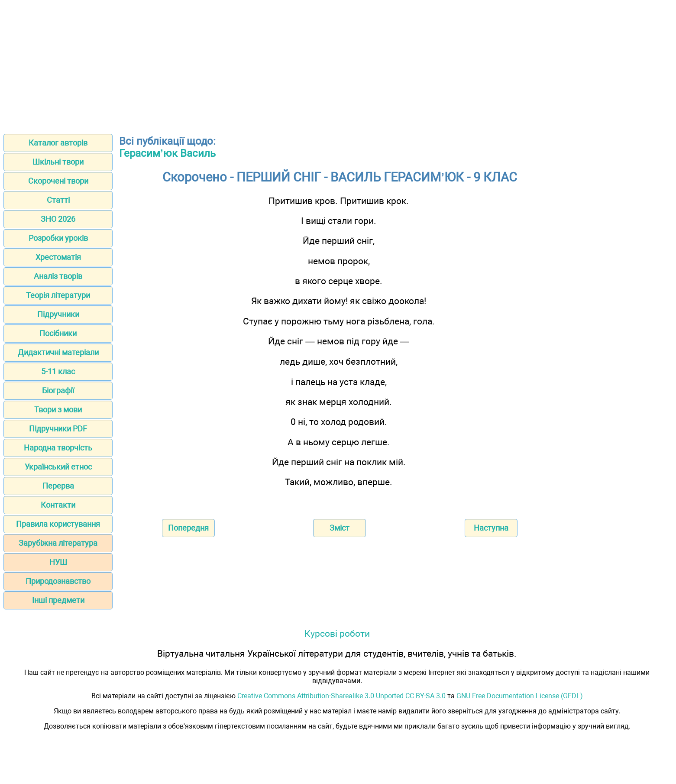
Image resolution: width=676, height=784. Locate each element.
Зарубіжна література (58, 543)
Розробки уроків (58, 238)
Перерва (58, 486)
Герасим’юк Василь (167, 153)
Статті (58, 200)
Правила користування (58, 524)
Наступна (491, 528)
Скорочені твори (58, 181)
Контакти (58, 505)
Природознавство (58, 581)
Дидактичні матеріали (58, 352)
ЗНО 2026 (58, 219)
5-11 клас (58, 371)
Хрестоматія (58, 257)
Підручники (58, 314)
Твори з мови (58, 410)
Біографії (58, 390)
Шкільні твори (58, 162)
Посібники (58, 333)
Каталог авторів (58, 143)
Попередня (188, 528)
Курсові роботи (337, 633)
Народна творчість (58, 448)
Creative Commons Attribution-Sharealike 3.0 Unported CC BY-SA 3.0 (341, 696)
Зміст (340, 528)
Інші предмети (58, 600)
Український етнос (58, 467)
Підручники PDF (58, 429)
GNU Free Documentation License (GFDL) (520, 696)
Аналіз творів (58, 276)
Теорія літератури (58, 295)
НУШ (58, 562)
